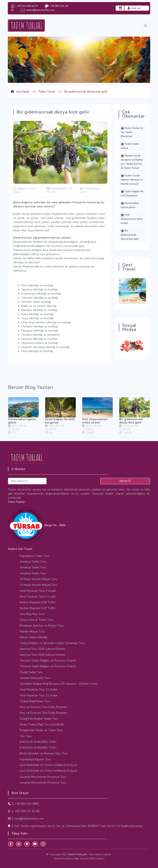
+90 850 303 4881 (26, 804)
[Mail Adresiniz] (27, 481)
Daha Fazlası (16, 502)
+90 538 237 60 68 (26, 811)
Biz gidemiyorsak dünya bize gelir (130, 235)
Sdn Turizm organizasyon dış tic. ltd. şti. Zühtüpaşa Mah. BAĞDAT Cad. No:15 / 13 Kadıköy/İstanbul (78, 826)
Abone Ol (125, 481)
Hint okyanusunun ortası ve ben (132, 219)
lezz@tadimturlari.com (29, 819)
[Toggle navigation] (145, 26)
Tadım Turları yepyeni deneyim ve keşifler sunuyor (132, 180)
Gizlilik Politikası (64, 859)
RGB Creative (97, 859)
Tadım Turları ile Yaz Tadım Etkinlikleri (132, 132)
